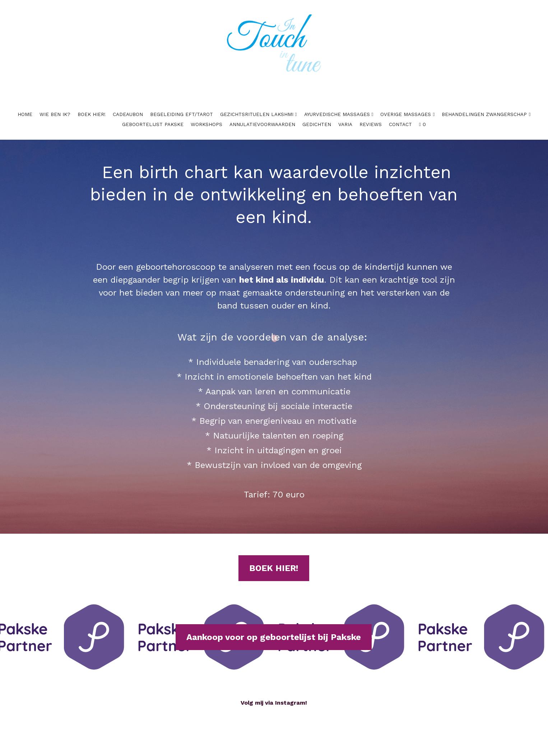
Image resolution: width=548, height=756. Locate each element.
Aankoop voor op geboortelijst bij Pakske (274, 628)
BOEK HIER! (274, 559)
